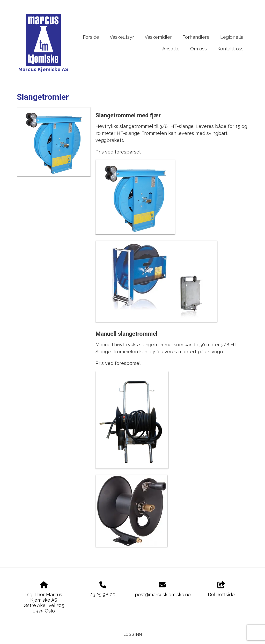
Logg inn (133, 634)
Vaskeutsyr (122, 37)
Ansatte (171, 49)
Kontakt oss (230, 49)
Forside (91, 37)
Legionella (232, 37)
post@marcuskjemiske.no (163, 595)
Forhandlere (196, 37)
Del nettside (221, 589)
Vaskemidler (158, 37)
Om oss (198, 49)
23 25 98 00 (103, 595)
